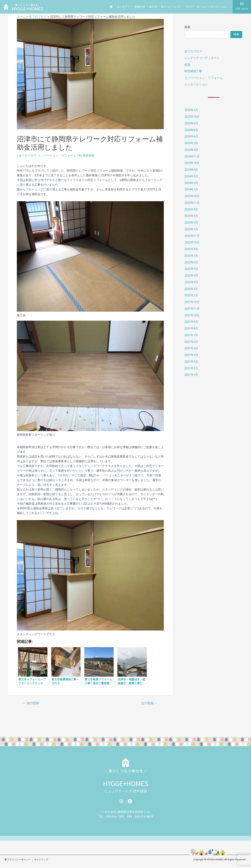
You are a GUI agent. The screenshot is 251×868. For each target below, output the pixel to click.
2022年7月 (191, 256)
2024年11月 (192, 156)
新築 (187, 65)
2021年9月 (191, 322)
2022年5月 (191, 269)
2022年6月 (191, 262)
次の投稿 (150, 703)
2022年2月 (191, 289)
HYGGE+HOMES (126, 783)
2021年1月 (191, 375)
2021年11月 (192, 309)
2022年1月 (191, 295)
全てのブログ (28, 156)
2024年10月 (192, 163)
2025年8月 (191, 130)
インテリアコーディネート (202, 58)
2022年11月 (192, 236)
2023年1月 (191, 229)
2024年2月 (191, 183)
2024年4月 (191, 170)
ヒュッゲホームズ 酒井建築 (125, 791)
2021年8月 (191, 328)
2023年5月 (191, 216)
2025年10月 (192, 117)
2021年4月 (191, 355)
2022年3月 (191, 282)
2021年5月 (191, 348)
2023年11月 (192, 203)
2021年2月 (191, 368)
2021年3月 (191, 362)
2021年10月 (192, 315)
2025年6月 (191, 136)
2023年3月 (191, 223)
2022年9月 (191, 249)
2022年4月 (191, 276)
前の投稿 (31, 703)
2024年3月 (191, 176)
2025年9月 (191, 123)
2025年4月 (191, 150)
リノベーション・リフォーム (57, 156)
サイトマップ (41, 860)
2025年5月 (191, 143)
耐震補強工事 (193, 71)
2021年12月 (192, 302)
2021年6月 (191, 342)
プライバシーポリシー (19, 860)
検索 (187, 27)
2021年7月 (191, 335)
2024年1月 (191, 189)
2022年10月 (192, 242)
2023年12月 (192, 196)
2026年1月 (191, 110)
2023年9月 (191, 209)
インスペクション (196, 85)
